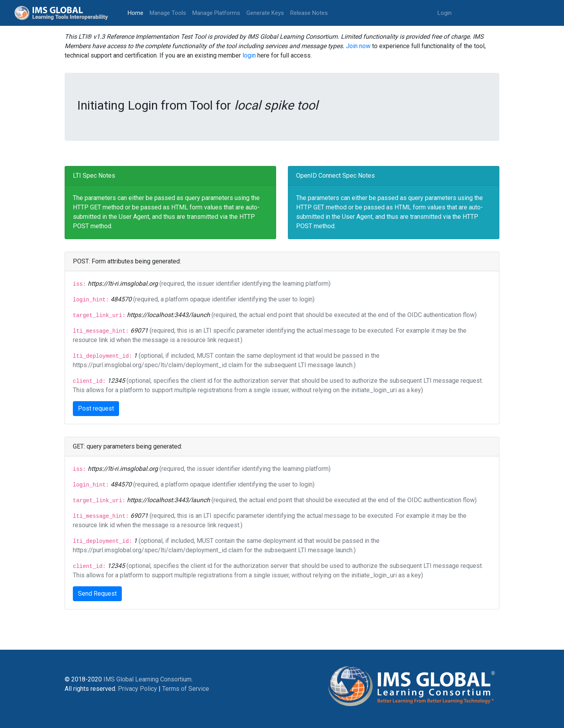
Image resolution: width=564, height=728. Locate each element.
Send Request (97, 594)
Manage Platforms (216, 13)
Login (445, 13)
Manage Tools (168, 13)
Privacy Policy (137, 689)
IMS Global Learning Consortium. (148, 679)
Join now (358, 46)
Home (137, 12)
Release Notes (309, 13)
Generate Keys (265, 13)
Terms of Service (186, 689)
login (249, 55)
